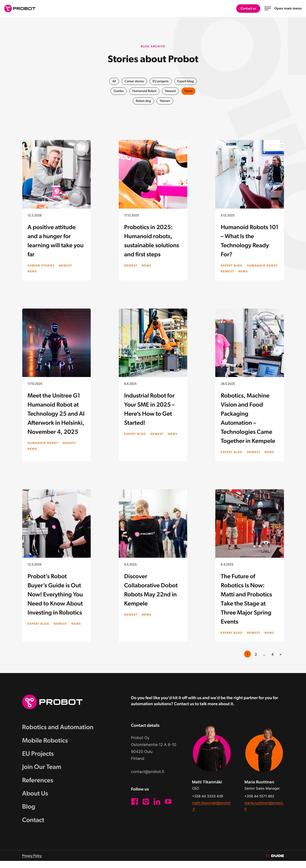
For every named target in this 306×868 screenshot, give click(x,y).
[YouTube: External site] (168, 807)
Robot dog (143, 101)
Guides (118, 91)
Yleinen (165, 101)
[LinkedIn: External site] (157, 807)
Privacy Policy (32, 863)
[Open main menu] (283, 9)
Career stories (134, 81)
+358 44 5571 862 (260, 802)
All (113, 81)
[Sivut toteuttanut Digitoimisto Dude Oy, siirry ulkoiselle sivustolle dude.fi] (275, 863)
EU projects (161, 81)
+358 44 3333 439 (208, 802)
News (189, 91)
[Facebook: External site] (135, 807)
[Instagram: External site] (146, 807)
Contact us (248, 8)
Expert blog (186, 81)
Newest (171, 91)
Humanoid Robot (144, 91)
